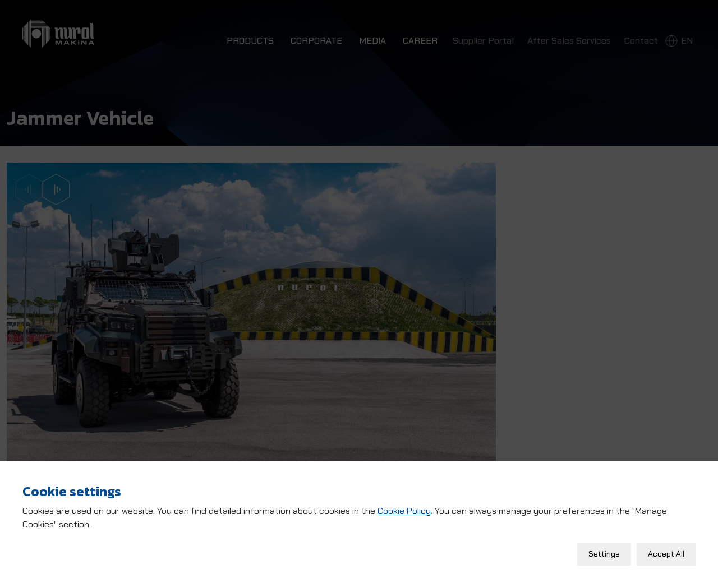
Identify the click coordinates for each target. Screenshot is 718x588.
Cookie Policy (404, 508)
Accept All (666, 551)
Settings (604, 551)
